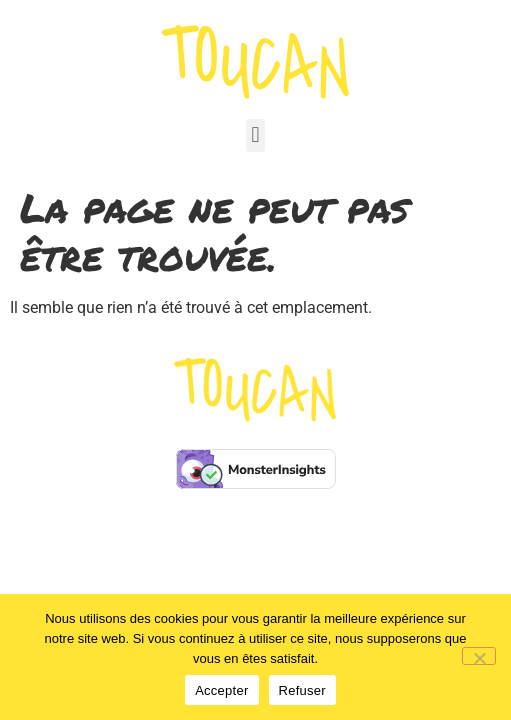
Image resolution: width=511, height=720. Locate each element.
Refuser (302, 690)
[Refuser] (479, 656)
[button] (255, 135)
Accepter (221, 690)
